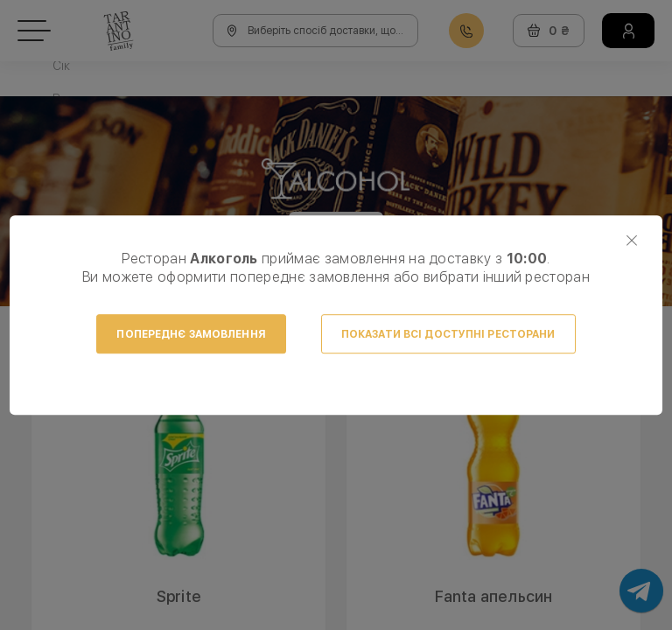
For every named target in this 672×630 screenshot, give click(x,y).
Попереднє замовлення (191, 334)
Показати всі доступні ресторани (448, 334)
